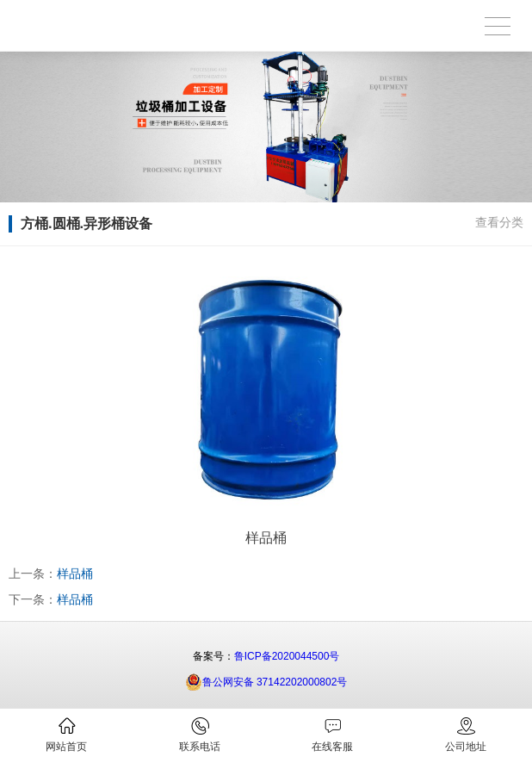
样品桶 (75, 574)
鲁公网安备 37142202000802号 (266, 682)
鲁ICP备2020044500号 (287, 656)
